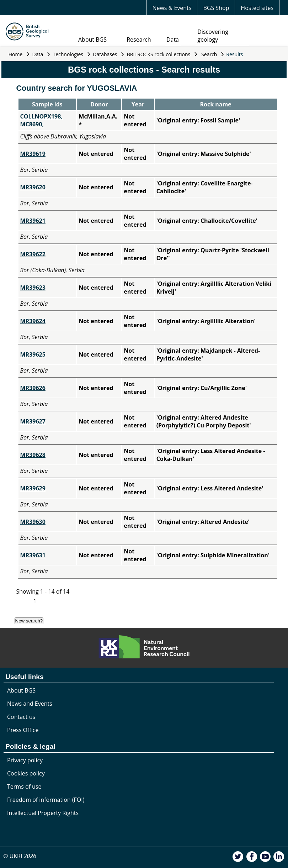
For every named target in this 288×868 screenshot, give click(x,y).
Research (139, 40)
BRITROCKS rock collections (159, 54)
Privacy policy (25, 760)
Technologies (68, 54)
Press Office (23, 730)
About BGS (92, 40)
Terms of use (24, 787)
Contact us (21, 717)
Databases (105, 54)
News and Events (30, 704)
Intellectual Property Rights (43, 813)
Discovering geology (213, 36)
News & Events (172, 8)
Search (209, 54)
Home (16, 54)
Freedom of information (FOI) (46, 800)
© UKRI (20, 856)
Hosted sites (257, 8)
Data (173, 40)
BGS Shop (216, 8)
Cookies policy (26, 773)
